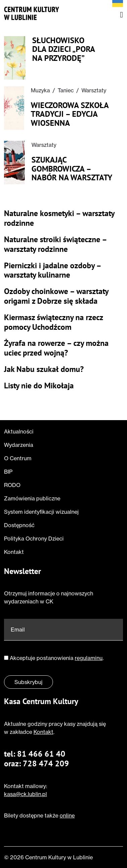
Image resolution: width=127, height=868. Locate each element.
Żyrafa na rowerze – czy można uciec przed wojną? (56, 348)
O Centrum (18, 458)
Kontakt (14, 552)
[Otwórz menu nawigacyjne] (121, 15)
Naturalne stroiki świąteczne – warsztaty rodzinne (55, 245)
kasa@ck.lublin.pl (25, 794)
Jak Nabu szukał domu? (44, 369)
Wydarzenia (19, 445)
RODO (12, 485)
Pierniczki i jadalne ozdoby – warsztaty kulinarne (52, 271)
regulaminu (89, 658)
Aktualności (19, 431)
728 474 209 (46, 763)
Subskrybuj (28, 682)
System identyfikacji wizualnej (41, 512)
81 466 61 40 (41, 754)
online (67, 815)
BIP (8, 472)
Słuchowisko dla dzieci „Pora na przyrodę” (63, 49)
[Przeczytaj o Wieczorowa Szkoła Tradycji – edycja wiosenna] (14, 108)
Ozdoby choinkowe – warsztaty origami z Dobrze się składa (56, 296)
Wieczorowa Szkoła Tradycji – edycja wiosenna (70, 114)
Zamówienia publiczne (32, 498)
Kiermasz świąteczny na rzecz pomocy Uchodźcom (53, 322)
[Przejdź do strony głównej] (32, 13)
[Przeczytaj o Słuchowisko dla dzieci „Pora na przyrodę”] (15, 58)
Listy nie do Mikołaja (39, 386)
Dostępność (19, 525)
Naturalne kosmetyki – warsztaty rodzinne (59, 218)
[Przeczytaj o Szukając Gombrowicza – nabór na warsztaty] (14, 163)
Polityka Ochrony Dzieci (34, 539)
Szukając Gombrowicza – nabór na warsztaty (72, 169)
